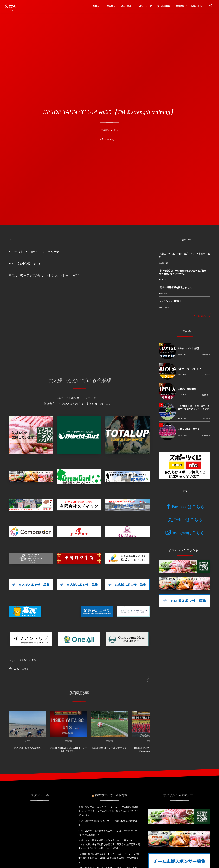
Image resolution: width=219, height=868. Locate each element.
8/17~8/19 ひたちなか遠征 (27, 750)
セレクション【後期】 (170, 301)
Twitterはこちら (188, 520)
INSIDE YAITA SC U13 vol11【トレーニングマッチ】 (69, 752)
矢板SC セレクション (189, 369)
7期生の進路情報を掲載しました (175, 287)
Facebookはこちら (188, 507)
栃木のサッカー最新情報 (111, 793)
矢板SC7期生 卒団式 (188, 429)
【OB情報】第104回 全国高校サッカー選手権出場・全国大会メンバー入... (183, 272)
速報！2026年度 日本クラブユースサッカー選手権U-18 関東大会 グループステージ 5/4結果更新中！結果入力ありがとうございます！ (109, 811)
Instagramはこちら (188, 533)
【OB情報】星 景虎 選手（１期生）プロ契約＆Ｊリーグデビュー (194, 409)
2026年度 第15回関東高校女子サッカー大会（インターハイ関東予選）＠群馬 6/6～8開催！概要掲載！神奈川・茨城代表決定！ (109, 858)
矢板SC (11, 6)
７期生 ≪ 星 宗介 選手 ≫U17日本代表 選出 (184, 255)
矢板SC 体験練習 (187, 389)
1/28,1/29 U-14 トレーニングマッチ (109, 750)
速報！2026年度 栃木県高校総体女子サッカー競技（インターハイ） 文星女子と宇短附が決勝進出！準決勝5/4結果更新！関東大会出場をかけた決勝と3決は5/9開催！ (109, 844)
